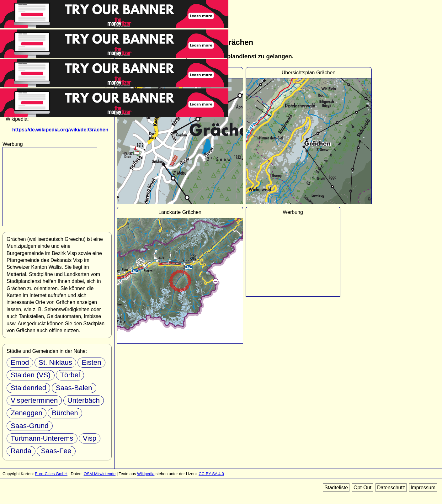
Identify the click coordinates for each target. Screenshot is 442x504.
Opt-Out (362, 488)
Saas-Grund (30, 426)
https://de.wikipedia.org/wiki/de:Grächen (60, 130)
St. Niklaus (55, 362)
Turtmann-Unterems (42, 438)
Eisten (91, 362)
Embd (20, 362)
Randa (21, 451)
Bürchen (65, 413)
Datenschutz (391, 488)
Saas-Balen (74, 388)
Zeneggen (27, 413)
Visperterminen (34, 400)
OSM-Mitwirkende (100, 474)
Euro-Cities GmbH (51, 474)
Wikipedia (146, 474)
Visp (90, 438)
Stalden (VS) (31, 375)
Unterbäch (84, 400)
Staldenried (28, 388)
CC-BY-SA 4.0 (211, 474)
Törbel (70, 375)
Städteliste (336, 488)
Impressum (423, 488)
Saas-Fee (56, 451)
